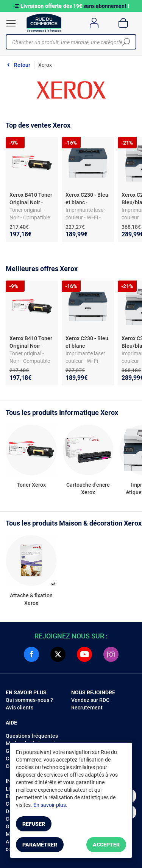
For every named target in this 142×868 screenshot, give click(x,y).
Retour (22, 65)
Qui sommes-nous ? (29, 700)
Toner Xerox (31, 485)
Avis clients (20, 708)
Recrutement (87, 708)
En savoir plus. (50, 805)
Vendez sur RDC (90, 700)
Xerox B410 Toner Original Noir (31, 199)
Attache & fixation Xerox (31, 599)
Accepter (106, 845)
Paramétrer (40, 845)
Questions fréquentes (32, 736)
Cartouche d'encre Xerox (88, 489)
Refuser (34, 824)
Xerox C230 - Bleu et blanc (87, 199)
